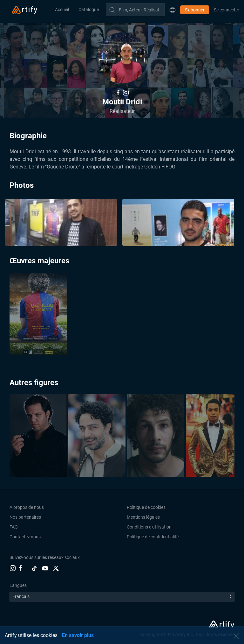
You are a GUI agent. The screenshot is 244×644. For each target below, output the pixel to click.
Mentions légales (143, 517)
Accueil (62, 10)
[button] (173, 10)
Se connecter (227, 10)
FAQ (14, 527)
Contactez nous (25, 537)
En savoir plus (78, 635)
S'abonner (195, 10)
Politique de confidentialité (153, 537)
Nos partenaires (25, 517)
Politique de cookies (146, 507)
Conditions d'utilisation (149, 527)
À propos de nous (27, 507)
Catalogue (89, 10)
